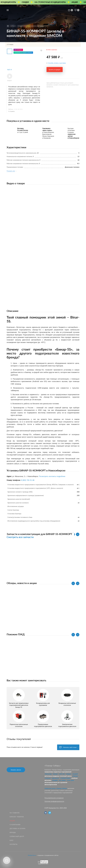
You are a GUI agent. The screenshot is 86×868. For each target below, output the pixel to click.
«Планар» (75, 776)
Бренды (13, 832)
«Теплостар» (48, 774)
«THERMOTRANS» (65, 778)
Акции (12, 821)
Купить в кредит (55, 69)
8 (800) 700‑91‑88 (28, 480)
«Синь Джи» (71, 780)
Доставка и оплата (18, 828)
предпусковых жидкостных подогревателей (58, 772)
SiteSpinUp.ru (32, 855)
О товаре (10, 44)
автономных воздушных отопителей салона (58, 776)
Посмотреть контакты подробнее (52, 476)
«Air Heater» (62, 780)
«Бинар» (55, 774)
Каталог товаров (17, 817)
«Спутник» (48, 778)
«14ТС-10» (62, 774)
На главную (15, 813)
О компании (15, 825)
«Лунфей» (75, 774)
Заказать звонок (16, 770)
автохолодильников (51, 784)
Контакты (14, 844)
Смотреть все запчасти (20, 537)
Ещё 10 (10, 70)
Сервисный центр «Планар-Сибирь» (56, 788)
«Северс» (69, 774)
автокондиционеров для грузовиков (56, 782)
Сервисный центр (17, 836)
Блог (12, 840)
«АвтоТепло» (55, 778)
